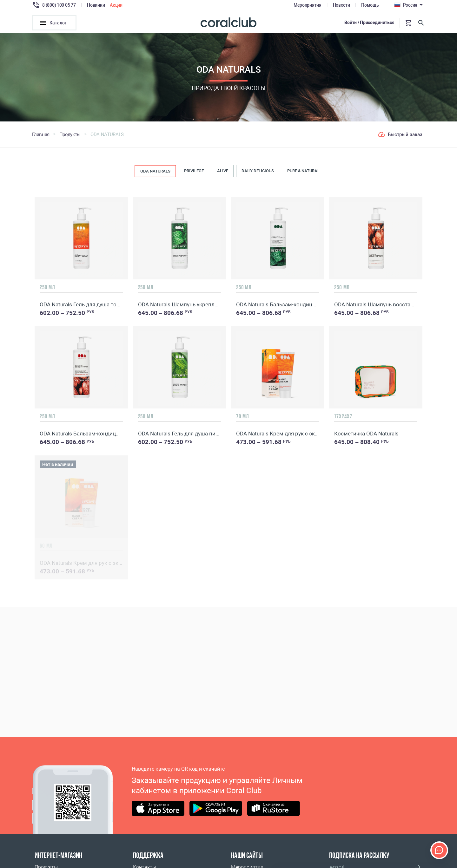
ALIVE (223, 171)
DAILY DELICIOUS (258, 171)
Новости (341, 5)
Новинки (96, 5)
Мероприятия (308, 5)
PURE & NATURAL (303, 171)
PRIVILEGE (194, 171)
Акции (116, 5)
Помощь (370, 5)
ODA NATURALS (155, 171)
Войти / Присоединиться (369, 23)
